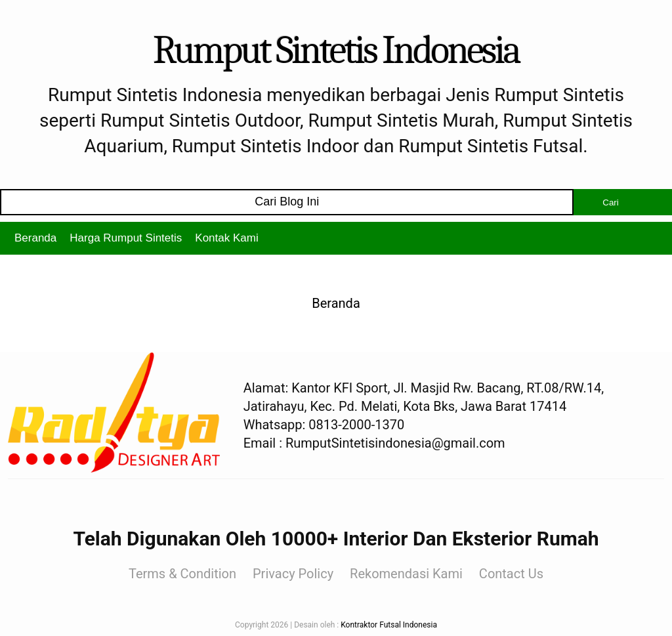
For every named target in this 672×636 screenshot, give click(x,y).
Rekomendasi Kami (406, 574)
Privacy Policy (293, 574)
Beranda (35, 238)
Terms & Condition (182, 574)
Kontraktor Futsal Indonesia (389, 625)
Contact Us (511, 574)
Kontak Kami (226, 238)
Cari (610, 202)
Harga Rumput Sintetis (126, 238)
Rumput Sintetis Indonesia (336, 50)
